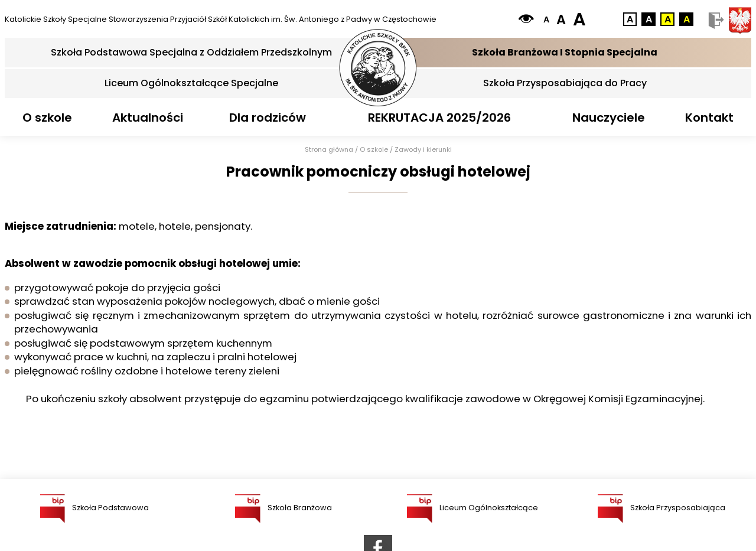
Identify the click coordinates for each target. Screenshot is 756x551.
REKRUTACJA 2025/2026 (439, 118)
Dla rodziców (268, 118)
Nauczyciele (609, 118)
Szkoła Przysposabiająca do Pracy (565, 83)
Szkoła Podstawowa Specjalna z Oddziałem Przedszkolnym (191, 52)
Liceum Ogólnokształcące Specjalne (191, 83)
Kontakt (709, 118)
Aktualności (148, 118)
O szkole (47, 118)
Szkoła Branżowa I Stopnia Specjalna (565, 52)
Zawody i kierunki (423, 150)
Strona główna (329, 150)
